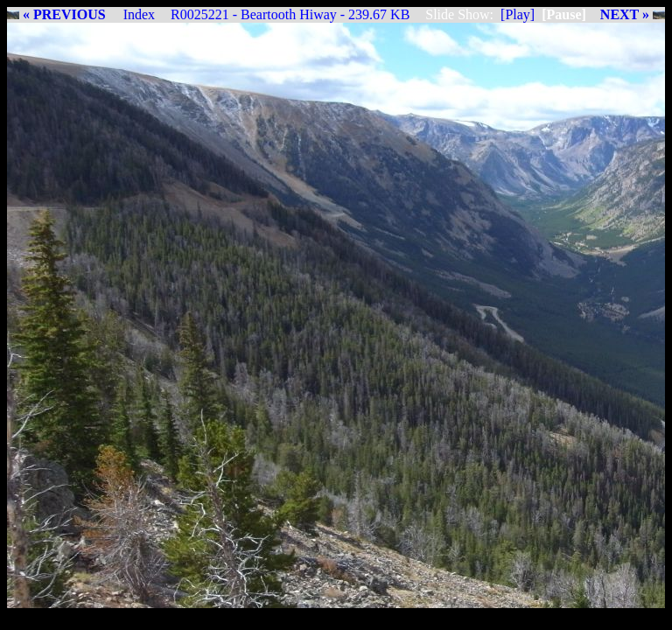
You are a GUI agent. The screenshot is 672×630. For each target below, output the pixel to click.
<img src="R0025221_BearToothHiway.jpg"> (336, 315)
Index (139, 14)
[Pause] (564, 14)
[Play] (518, 14)
